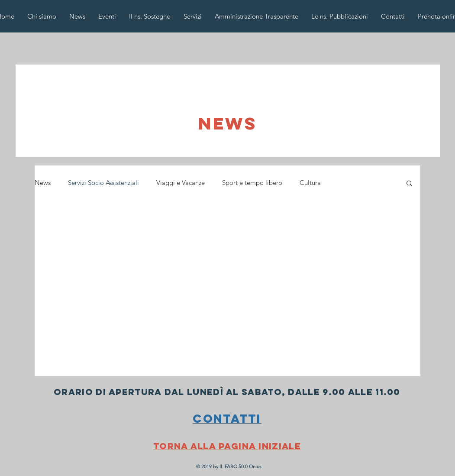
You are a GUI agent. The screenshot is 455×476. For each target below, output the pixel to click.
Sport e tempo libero (252, 183)
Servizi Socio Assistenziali (103, 183)
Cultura (310, 183)
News (43, 183)
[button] (409, 184)
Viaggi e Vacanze (181, 183)
